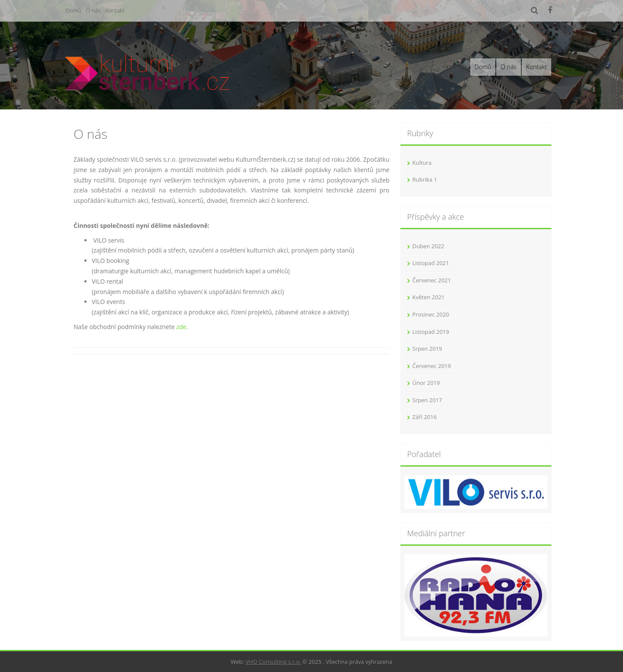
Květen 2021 (429, 297)
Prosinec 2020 (431, 314)
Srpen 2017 (427, 400)
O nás (93, 10)
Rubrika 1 (425, 179)
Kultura (422, 163)
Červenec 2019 (432, 366)
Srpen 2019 (427, 349)
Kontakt (115, 10)
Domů (74, 10)
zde (181, 327)
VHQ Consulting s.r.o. (273, 662)
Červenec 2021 (432, 280)
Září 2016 (424, 417)
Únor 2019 (426, 383)
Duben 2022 (428, 246)
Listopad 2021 (431, 263)
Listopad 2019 (431, 332)
